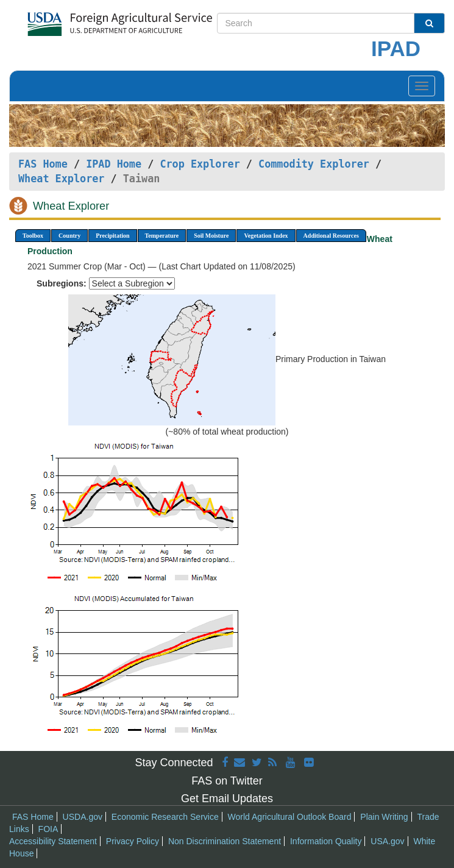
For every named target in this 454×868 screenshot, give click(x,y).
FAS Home (43, 164)
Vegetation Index (266, 236)
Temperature (162, 236)
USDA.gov (83, 817)
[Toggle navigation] (422, 86)
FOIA (48, 829)
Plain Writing (384, 817)
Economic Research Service (165, 817)
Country (69, 236)
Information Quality (326, 841)
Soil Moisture (211, 236)
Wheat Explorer (61, 179)
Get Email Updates (227, 799)
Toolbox (33, 236)
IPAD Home (114, 164)
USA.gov (387, 841)
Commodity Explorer (314, 164)
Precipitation (112, 236)
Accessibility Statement (53, 841)
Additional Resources (331, 236)
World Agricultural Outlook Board (290, 817)
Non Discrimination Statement (225, 841)
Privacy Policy (133, 841)
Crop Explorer (200, 164)
